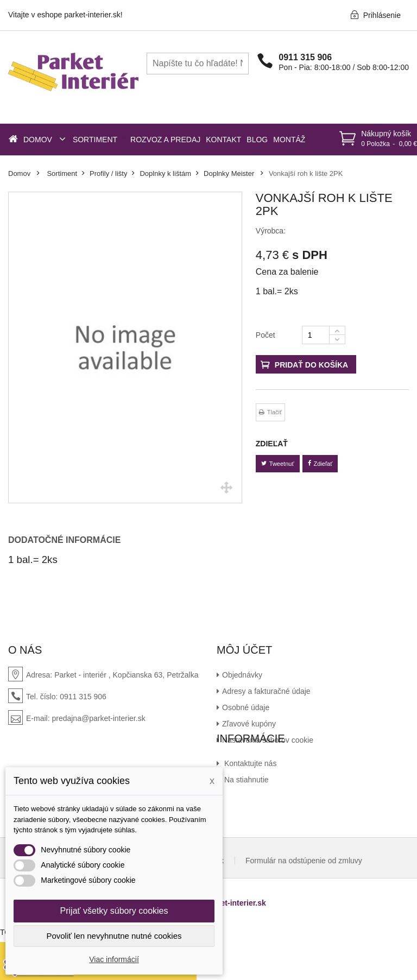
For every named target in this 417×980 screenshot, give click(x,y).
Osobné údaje (246, 707)
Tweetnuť (278, 463)
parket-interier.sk (235, 946)
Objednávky (242, 675)
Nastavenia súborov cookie (268, 740)
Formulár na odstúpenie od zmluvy (304, 903)
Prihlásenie (375, 15)
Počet (266, 335)
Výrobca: (271, 231)
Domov (19, 173)
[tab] (72, 540)
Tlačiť (274, 412)
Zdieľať (320, 463)
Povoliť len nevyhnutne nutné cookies (114, 936)
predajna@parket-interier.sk (98, 718)
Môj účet (244, 650)
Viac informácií (114, 959)
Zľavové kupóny (249, 724)
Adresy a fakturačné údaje (266, 691)
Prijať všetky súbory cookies (114, 911)
